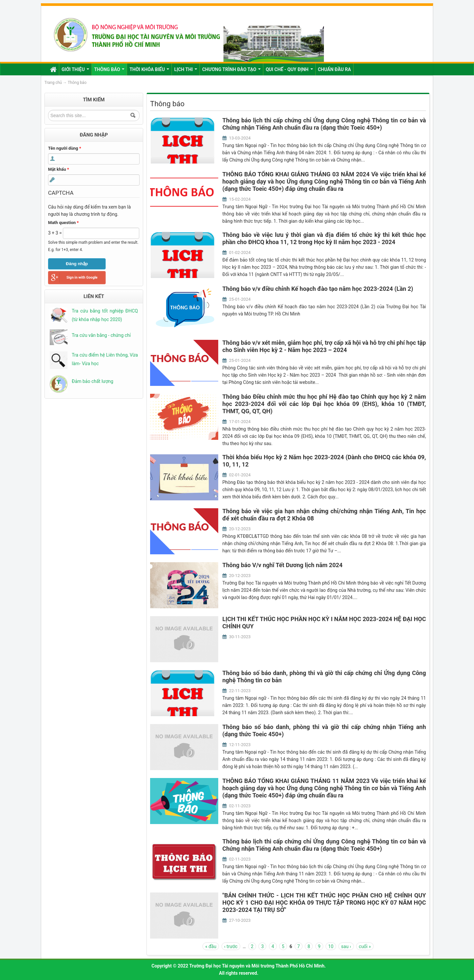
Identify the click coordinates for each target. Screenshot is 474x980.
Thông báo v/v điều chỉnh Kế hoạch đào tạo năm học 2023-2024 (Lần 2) (318, 289)
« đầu (211, 946)
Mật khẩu (59, 169)
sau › (346, 946)
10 (331, 946)
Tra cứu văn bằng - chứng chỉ (101, 335)
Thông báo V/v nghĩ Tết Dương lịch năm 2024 (283, 565)
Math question (63, 223)
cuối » (365, 946)
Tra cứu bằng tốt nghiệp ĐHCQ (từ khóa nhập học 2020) (105, 315)
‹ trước (231, 946)
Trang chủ (53, 83)
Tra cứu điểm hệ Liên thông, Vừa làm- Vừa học (105, 359)
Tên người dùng (65, 148)
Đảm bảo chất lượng (92, 381)
